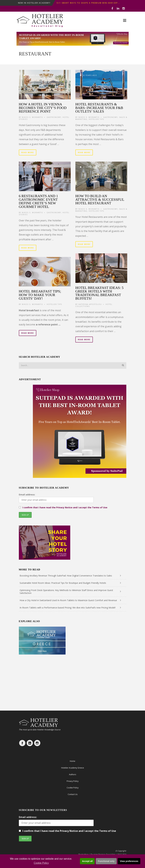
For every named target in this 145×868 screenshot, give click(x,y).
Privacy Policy (73, 781)
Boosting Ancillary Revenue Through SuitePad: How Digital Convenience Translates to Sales (66, 576)
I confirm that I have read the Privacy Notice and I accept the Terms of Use (65, 507)
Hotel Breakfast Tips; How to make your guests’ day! (40, 295)
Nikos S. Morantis (32, 117)
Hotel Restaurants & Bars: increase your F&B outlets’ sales (99, 108)
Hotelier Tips (96, 119)
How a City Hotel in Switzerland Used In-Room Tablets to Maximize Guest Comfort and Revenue (68, 600)
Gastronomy (54, 117)
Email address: (27, 495)
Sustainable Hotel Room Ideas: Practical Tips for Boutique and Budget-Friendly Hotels (63, 583)
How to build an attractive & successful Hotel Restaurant (100, 200)
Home (72, 761)
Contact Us (73, 794)
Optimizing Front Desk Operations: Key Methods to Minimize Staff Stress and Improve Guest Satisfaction (66, 592)
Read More (28, 152)
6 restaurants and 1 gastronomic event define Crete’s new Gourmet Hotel (38, 201)
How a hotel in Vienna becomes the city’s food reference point (43, 108)
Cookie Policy (41, 863)
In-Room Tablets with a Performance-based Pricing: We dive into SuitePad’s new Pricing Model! (68, 608)
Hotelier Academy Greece (73, 768)
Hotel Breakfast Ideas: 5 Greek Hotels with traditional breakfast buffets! (99, 293)
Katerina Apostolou (90, 304)
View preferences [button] (129, 861)
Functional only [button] (106, 861)
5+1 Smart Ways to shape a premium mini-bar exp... (88, 3)
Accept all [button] (87, 861)
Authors (72, 774)
